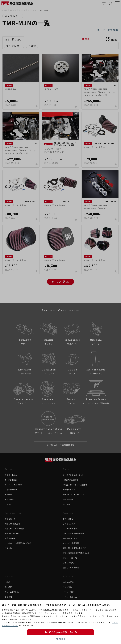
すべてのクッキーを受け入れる (60, 632)
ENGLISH (60, 639)
